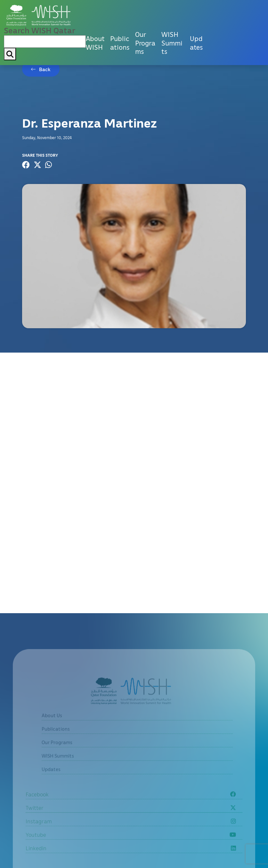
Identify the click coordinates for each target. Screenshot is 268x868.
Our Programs (145, 43)
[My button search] (10, 54)
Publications (120, 43)
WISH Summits (172, 43)
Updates (196, 43)
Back (45, 69)
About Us (52, 722)
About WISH (95, 43)
